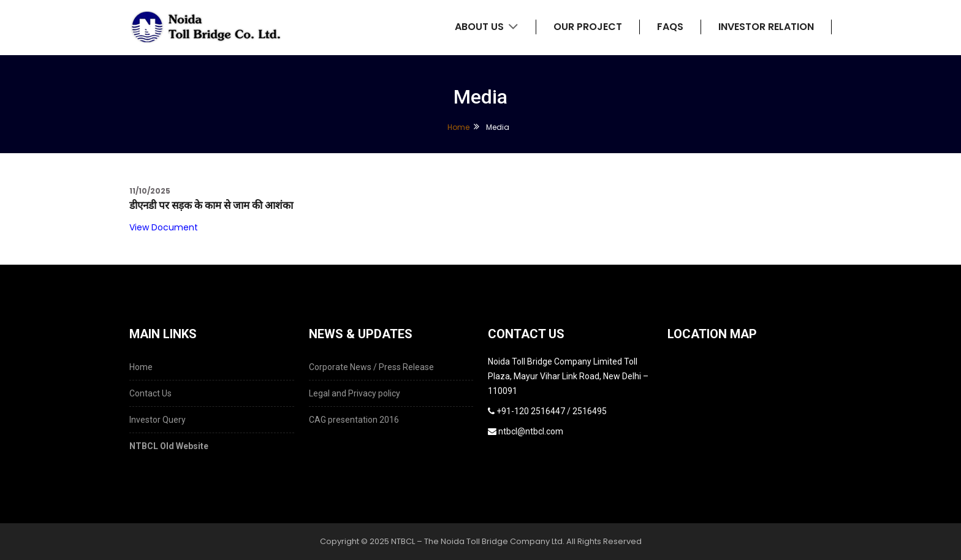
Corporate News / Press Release (371, 367)
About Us (487, 27)
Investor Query (158, 420)
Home (458, 127)
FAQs (670, 27)
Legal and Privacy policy (355, 393)
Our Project (588, 27)
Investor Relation (766, 27)
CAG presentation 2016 (354, 420)
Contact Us (150, 393)
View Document (164, 227)
